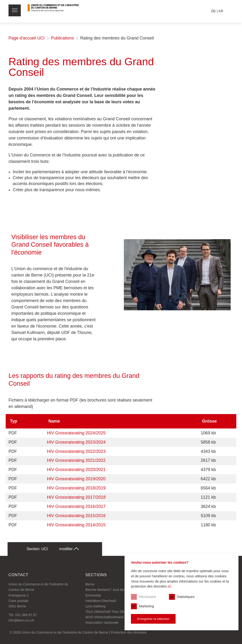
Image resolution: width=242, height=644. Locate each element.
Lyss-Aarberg (95, 606)
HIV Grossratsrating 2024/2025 (76, 433)
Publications (63, 38)
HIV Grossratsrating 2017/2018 (76, 497)
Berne (90, 584)
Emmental (93, 595)
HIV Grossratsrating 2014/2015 (76, 525)
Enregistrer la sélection (150, 618)
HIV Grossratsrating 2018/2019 (76, 488)
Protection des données (129, 632)
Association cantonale (102, 622)
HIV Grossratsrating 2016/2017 (76, 506)
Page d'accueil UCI (27, 38)
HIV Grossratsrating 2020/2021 (76, 470)
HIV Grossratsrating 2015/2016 (76, 516)
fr (221, 11)
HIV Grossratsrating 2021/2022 (76, 461)
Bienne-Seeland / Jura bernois (108, 590)
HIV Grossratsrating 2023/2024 (76, 442)
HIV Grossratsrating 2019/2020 (76, 479)
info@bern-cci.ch (21, 621)
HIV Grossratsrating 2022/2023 (76, 451)
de (213, 11)
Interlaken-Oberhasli (101, 601)
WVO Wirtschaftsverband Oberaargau (114, 617)
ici (167, 585)
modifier (69, 549)
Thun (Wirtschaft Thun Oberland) (110, 612)
